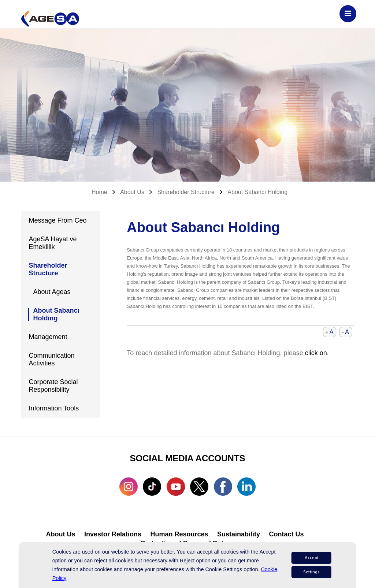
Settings (311, 572)
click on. (317, 353)
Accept (311, 558)
